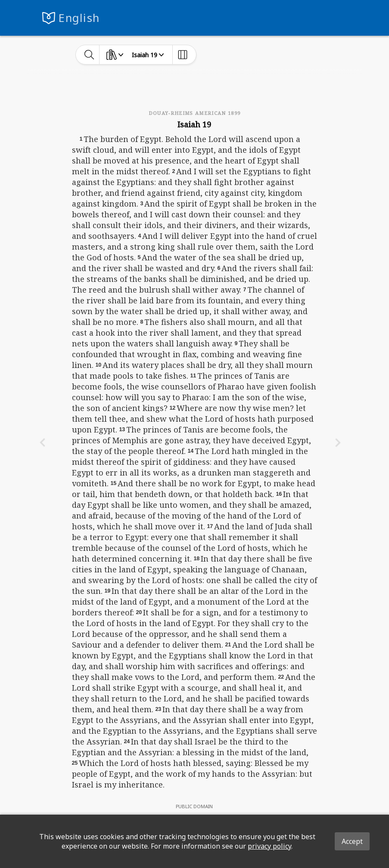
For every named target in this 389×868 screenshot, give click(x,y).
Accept (352, 841)
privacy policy (269, 846)
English (79, 18)
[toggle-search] (89, 55)
